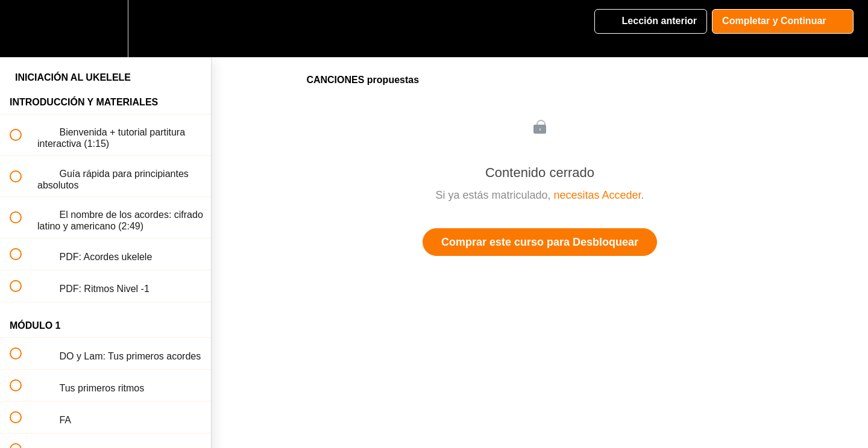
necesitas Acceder (597, 195)
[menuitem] (105, 29)
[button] (22, 29)
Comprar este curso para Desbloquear (540, 242)
